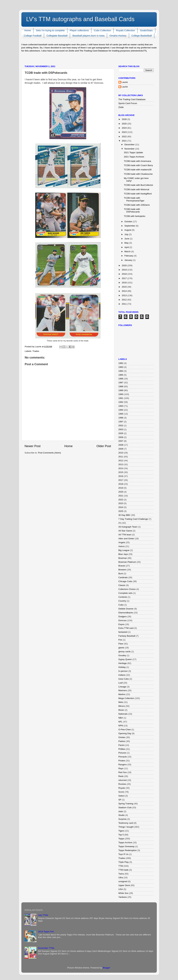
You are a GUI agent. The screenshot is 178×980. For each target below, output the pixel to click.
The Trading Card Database (132, 99)
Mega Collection (126, 698)
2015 (124, 287)
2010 (121, 453)
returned (123, 780)
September (130, 226)
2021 (124, 141)
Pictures (122, 753)
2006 (121, 437)
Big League (124, 550)
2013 (124, 295)
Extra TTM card (126, 628)
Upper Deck (124, 885)
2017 (124, 278)
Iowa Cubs (124, 679)
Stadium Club (125, 807)
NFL (121, 722)
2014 (124, 291)
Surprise (123, 819)
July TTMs (43, 915)
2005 (121, 433)
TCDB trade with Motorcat (136, 189)
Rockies (122, 784)
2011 (124, 304)
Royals (122, 788)
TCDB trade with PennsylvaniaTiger (134, 199)
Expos (122, 624)
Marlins (122, 694)
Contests (123, 597)
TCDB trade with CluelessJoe (138, 174)
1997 (121, 422)
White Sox (124, 893)
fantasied (123, 632)
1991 (121, 398)
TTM (121, 866)
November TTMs (46, 948)
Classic (122, 585)
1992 (121, 402)
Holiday (122, 667)
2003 (121, 429)
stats (121, 811)
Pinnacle (123, 757)
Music (121, 710)
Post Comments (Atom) (49, 453)
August (128, 230)
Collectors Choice (127, 589)
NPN (121, 726)
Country (122, 601)
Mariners (123, 690)
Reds (121, 776)
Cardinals (123, 577)
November (130, 149)
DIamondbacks (126, 613)
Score (121, 792)
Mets (121, 702)
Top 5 (121, 835)
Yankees (123, 897)
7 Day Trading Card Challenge (133, 519)
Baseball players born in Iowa (88, 36)
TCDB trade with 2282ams (137, 205)
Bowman (123, 558)
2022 (124, 137)
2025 (124, 124)
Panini (122, 745)
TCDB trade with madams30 (138, 170)
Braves (122, 566)
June (127, 239)
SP (120, 800)
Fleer (121, 644)
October (129, 222)
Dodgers (123, 617)
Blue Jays (123, 554)
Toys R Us (124, 854)
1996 (121, 418)
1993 (121, 406)
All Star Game (125, 531)
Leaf (121, 683)
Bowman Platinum (127, 562)
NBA (121, 718)
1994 (121, 410)
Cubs (121, 605)
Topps (121, 839)
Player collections (79, 30)
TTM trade (124, 870)
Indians (122, 675)
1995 (121, 414)
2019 (124, 270)
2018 (124, 274)
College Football (33, 36)
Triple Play (124, 862)
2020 (124, 265)
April (127, 247)
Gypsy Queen (125, 659)
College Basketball (142, 36)
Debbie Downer (126, 609)
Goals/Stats (146, 30)
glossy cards (125, 652)
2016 (124, 283)
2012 (124, 300)
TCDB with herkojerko (135, 216)
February (129, 256)
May (127, 243)
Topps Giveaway (127, 846)
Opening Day (125, 733)
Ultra (121, 878)
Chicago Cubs (125, 581)
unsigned (123, 881)
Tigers (121, 831)
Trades (36, 351)
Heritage (123, 663)
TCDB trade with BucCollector (138, 185)
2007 (121, 441)
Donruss (123, 620)
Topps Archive (125, 843)
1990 (121, 394)
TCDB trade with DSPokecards (132, 210)
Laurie (125, 82)
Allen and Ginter (126, 539)
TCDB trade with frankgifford (138, 194)
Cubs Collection (102, 30)
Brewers (123, 570)
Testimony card (126, 823)
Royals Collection (125, 30)
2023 (124, 132)
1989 (121, 390)
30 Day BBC (124, 515)
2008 (121, 445)
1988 (121, 386)
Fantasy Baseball (127, 636)
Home (28, 30)
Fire (120, 640)
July (127, 234)
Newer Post (33, 446)
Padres (122, 741)
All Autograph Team (128, 527)
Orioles (122, 737)
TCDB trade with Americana (137, 161)
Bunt (121, 574)
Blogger (107, 968)
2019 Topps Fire (46, 932)
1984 (121, 371)
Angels (122, 542)
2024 (124, 128)
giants (121, 648)
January (129, 260)
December (130, 145)
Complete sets (125, 593)
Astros (122, 546)
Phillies (122, 749)
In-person (123, 671)
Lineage (122, 687)
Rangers (123, 765)
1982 (121, 363)
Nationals (123, 714)
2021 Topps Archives (134, 157)
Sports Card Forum (128, 103)
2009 (121, 449)
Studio (122, 815)
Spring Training (126, 804)
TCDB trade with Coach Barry (138, 165)
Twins (121, 874)
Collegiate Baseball (57, 36)
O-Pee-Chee (125, 730)
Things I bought (126, 827)
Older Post (104, 446)
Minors (122, 706)
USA (121, 889)
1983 (121, 367)
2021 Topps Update (133, 152)
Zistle (121, 107)
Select (122, 796)
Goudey (122, 655)
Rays (121, 768)
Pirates (122, 761)
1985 (121, 375)
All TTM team (125, 535)
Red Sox (123, 772)
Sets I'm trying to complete (50, 30)
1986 (121, 379)
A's (120, 523)
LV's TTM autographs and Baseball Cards (80, 19)
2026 (124, 119)
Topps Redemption (128, 850)
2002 (121, 426)
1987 (121, 383)
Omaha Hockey (118, 36)
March (128, 251)
